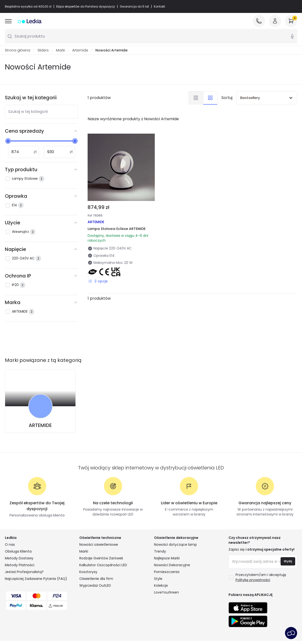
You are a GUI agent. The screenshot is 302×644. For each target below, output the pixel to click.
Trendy (160, 551)
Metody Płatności (20, 565)
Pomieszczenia (167, 572)
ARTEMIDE (40, 425)
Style (158, 579)
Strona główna (18, 50)
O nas (10, 545)
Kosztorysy (88, 572)
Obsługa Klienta (18, 551)
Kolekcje (161, 585)
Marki (60, 50)
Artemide (80, 50)
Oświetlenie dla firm (96, 579)
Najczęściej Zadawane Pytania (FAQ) (36, 579)
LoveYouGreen (166, 592)
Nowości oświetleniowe (99, 545)
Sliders (43, 50)
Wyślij (288, 561)
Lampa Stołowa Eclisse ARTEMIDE (117, 229)
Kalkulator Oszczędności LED (103, 565)
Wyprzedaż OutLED (95, 585)
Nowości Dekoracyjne (172, 565)
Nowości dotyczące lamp (175, 545)
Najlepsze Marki (167, 558)
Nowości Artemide (111, 50)
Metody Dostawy (19, 558)
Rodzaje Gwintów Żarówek (101, 558)
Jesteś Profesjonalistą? (24, 572)
